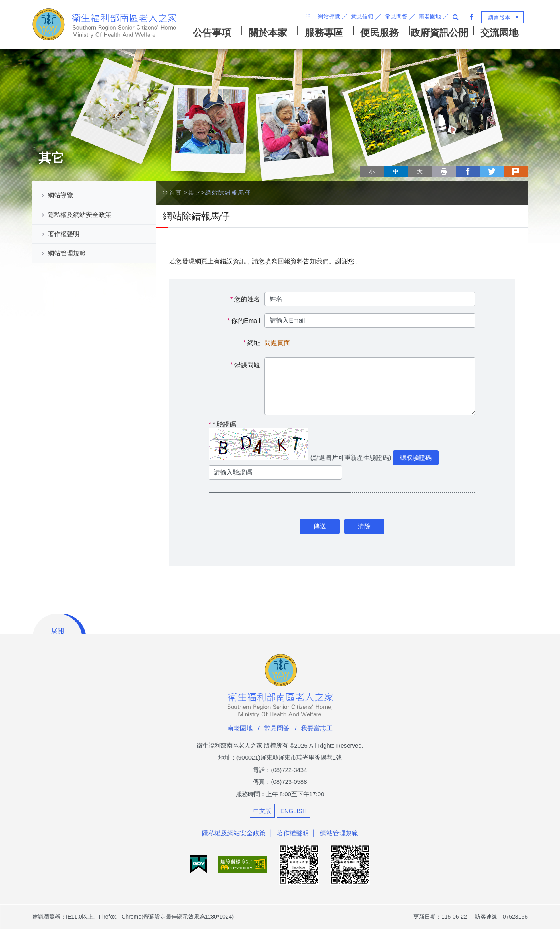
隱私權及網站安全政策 (79, 215)
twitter (492, 171)
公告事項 (212, 33)
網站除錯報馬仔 (228, 193)
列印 (444, 171)
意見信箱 (362, 16)
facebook (468, 171)
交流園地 (499, 33)
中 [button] (396, 171)
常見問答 (396, 16)
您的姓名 (247, 299)
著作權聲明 (64, 234)
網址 (254, 343)
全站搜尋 (456, 17)
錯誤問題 (247, 365)
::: (308, 16)
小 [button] (372, 171)
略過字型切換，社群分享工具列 (363, 164)
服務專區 (324, 33)
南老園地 (430, 16)
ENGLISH (294, 811)
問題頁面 (277, 343)
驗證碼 (222, 424)
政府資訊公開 (439, 33)
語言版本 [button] (499, 18)
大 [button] (420, 171)
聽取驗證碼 (416, 458)
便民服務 (379, 33)
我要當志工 (317, 728)
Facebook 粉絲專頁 (472, 17)
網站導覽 (329, 16)
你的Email (246, 321)
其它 (195, 193)
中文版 (262, 811)
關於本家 (268, 33)
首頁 (176, 193)
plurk (516, 171)
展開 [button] (58, 631)
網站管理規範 (67, 253)
